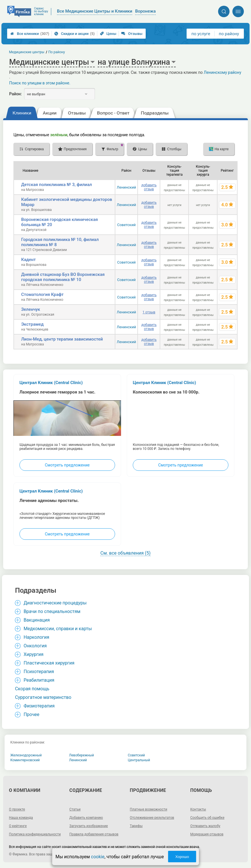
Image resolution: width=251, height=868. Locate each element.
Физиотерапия (39, 706)
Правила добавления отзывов (94, 834)
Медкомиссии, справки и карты (58, 629)
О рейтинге (18, 826)
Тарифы (136, 826)
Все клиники (30, 34)
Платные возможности (149, 809)
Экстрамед (32, 324)
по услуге (201, 34)
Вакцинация (36, 620)
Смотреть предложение (67, 465)
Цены (108, 34)
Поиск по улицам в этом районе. (40, 83)
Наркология (36, 637)
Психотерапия (39, 672)
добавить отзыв (149, 187)
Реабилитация (39, 680)
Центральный (139, 760)
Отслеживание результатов (152, 818)
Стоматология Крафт (42, 294)
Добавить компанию (86, 818)
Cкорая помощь (32, 689)
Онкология (35, 646)
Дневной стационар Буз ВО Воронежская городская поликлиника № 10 (63, 277)
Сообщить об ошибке (207, 818)
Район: (15, 94)
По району (57, 52)
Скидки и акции (75, 34)
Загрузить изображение (89, 826)
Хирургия (33, 654)
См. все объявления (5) (125, 553)
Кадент (28, 260)
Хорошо (182, 857)
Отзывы (132, 34)
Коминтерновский (25, 760)
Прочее (31, 714)
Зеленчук (31, 309)
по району (229, 34)
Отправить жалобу (205, 826)
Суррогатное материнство (43, 697)
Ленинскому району (223, 72)
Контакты (198, 809)
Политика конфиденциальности (35, 834)
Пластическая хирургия (49, 663)
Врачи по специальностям (52, 611)
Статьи (75, 809)
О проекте (17, 809)
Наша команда (21, 818)
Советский (126, 225)
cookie (98, 857)
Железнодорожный (26, 755)
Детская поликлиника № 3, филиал (57, 185)
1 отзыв (149, 312)
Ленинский (126, 187)
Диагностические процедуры (55, 603)
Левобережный (81, 755)
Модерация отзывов (207, 834)
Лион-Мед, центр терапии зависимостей (62, 339)
